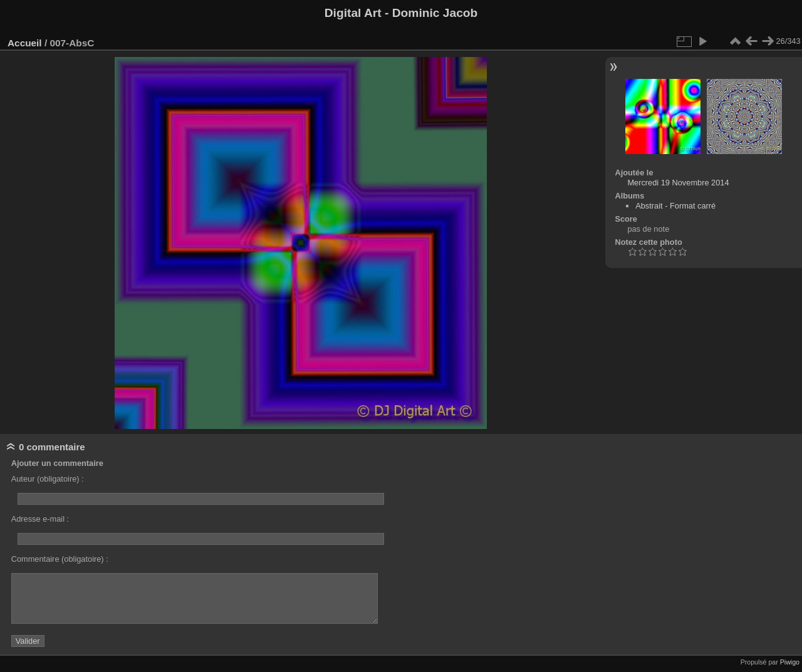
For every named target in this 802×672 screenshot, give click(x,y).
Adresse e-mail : (40, 519)
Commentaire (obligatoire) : (60, 559)
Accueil (25, 43)
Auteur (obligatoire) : (48, 479)
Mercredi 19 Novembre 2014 (678, 183)
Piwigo (790, 662)
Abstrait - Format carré (675, 206)
